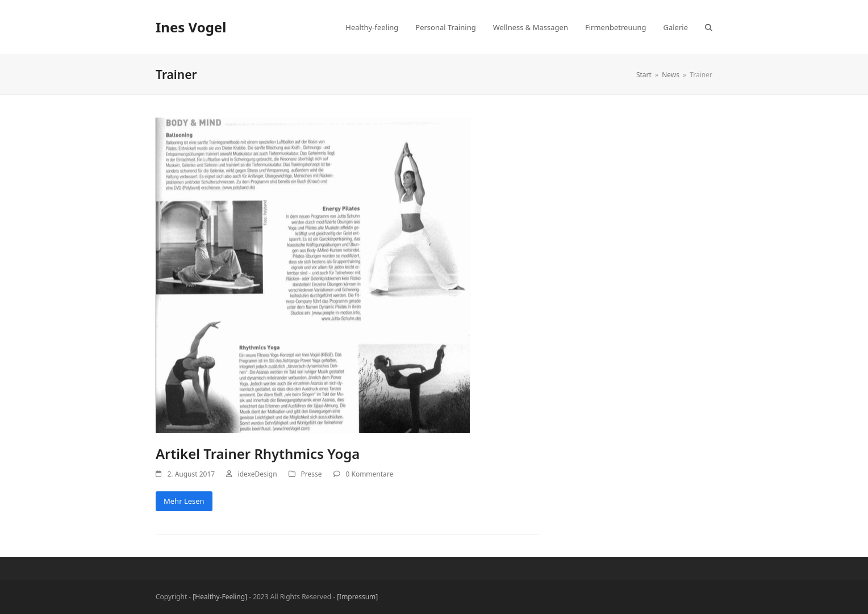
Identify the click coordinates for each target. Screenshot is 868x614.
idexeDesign (258, 474)
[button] (709, 27)
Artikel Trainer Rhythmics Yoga (258, 454)
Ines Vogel (191, 27)
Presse (312, 474)
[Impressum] (357, 597)
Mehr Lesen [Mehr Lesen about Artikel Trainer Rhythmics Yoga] (184, 501)
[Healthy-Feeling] (220, 597)
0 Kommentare (370, 474)
